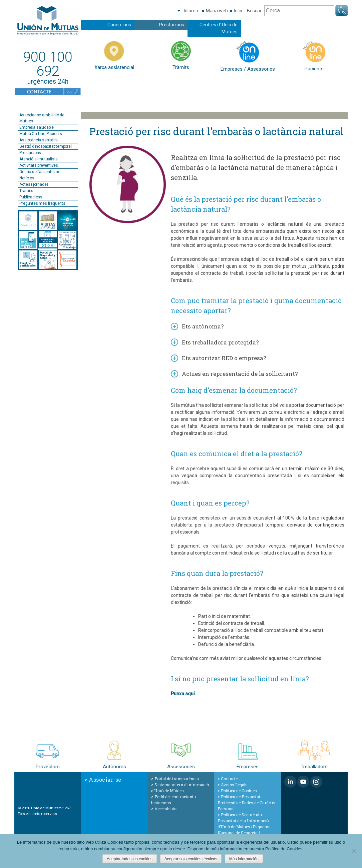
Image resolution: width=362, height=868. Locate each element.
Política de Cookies (239, 791)
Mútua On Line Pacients (41, 134)
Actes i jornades (34, 184)
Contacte (229, 779)
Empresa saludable (37, 127)
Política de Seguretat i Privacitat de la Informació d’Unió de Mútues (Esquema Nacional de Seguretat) (244, 824)
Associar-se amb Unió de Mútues (42, 118)
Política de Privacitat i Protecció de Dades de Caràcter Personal (247, 803)
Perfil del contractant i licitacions (173, 800)
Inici (238, 11)
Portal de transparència (177, 779)
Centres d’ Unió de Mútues (219, 28)
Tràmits (26, 191)
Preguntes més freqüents (42, 203)
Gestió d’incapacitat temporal (45, 146)
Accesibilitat (166, 809)
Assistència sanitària (39, 140)
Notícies (27, 178)
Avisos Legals (234, 785)
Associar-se (105, 779)
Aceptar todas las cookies (130, 859)
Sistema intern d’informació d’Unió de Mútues (180, 788)
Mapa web (217, 11)
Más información (244, 859)
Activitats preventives (39, 165)
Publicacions (31, 197)
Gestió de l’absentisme (40, 172)
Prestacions (172, 25)
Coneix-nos (119, 25)
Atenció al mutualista (39, 159)
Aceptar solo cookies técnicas (191, 859)
